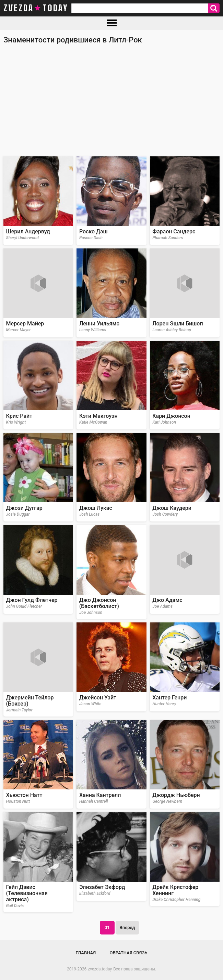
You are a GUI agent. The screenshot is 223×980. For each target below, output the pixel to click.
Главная (86, 953)
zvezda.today (100, 969)
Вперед (127, 927)
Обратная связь (129, 953)
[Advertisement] (111, 103)
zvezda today (36, 8)
